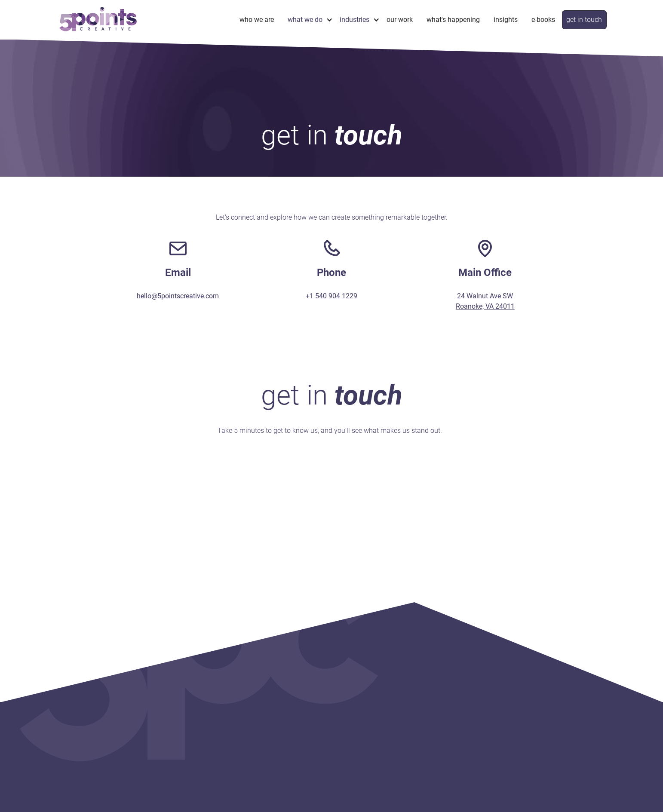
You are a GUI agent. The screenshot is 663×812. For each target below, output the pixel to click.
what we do (305, 20)
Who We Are (257, 20)
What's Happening (453, 20)
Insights (506, 20)
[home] (98, 20)
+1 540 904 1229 (331, 296)
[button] (307, 20)
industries (355, 20)
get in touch (584, 20)
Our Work (400, 20)
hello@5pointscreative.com (178, 296)
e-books (543, 20)
